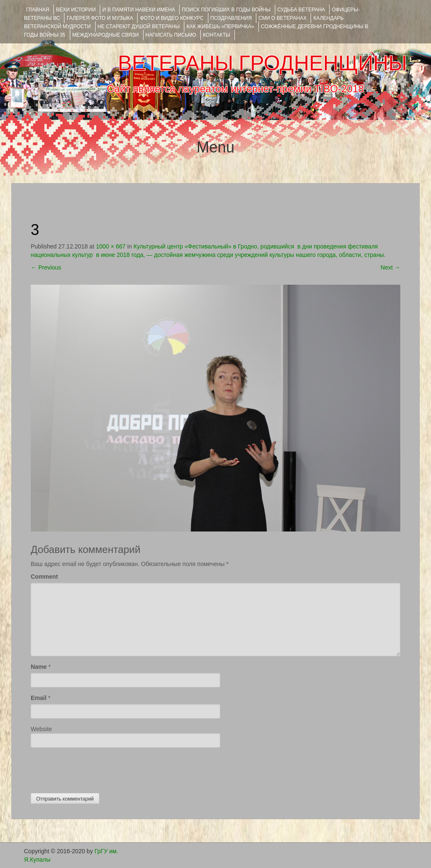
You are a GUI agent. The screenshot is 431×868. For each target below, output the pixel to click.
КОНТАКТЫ (217, 35)
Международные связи (106, 35)
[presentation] (95, 768)
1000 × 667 (111, 246)
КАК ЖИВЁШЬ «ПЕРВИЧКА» (220, 27)
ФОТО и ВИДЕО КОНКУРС (172, 18)
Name (39, 667)
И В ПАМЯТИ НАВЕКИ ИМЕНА (139, 10)
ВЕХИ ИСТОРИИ (76, 10)
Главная (38, 10)
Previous (46, 267)
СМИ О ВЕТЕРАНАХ (282, 18)
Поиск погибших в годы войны (226, 10)
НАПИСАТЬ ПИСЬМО (171, 35)
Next (390, 267)
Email (39, 698)
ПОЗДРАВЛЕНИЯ (231, 18)
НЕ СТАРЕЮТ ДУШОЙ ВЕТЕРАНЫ (139, 27)
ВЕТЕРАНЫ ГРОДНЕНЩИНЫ (262, 63)
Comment (44, 577)
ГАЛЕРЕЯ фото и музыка (100, 18)
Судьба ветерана (301, 10)
